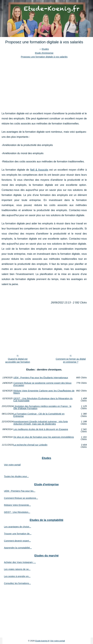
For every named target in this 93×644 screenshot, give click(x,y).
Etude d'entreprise (44, 53)
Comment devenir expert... (17, 541)
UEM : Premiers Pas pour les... (20, 491)
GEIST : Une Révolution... (17, 512)
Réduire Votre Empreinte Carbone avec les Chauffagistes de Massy (44, 392)
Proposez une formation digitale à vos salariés (44, 57)
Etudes (45, 49)
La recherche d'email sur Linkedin (30, 445)
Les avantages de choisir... (17, 527)
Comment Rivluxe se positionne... (21, 498)
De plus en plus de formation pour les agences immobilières (44, 437)
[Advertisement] (44, 83)
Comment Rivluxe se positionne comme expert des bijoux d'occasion (42, 384)
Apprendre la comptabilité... (18, 548)
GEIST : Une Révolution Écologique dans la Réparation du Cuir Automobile (43, 400)
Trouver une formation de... (18, 534)
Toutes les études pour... (16, 476)
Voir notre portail (12, 465)
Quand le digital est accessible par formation (18, 360)
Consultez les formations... (17, 583)
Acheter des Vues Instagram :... (20, 562)
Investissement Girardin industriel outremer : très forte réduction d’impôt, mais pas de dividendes (41, 423)
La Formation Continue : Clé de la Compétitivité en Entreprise (39, 415)
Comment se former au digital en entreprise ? (71, 360)
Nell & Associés (39, 170)
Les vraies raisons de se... (17, 569)
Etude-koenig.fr (42, 641)
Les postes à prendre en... (17, 576)
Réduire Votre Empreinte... (17, 505)
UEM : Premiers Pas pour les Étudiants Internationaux (41, 378)
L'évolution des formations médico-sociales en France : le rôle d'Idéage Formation (42, 407)
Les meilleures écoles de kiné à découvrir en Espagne (41, 429)
